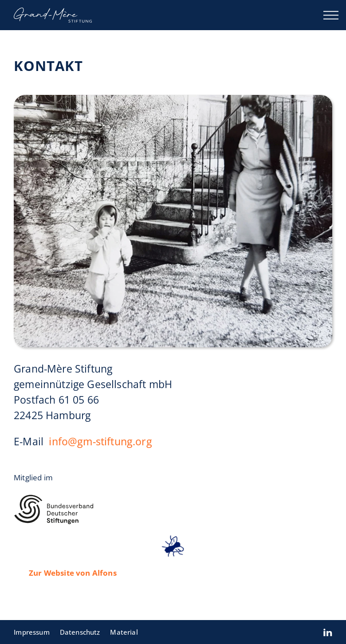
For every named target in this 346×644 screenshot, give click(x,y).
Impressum (32, 632)
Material (124, 632)
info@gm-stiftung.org (101, 441)
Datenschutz (80, 632)
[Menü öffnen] (331, 15)
